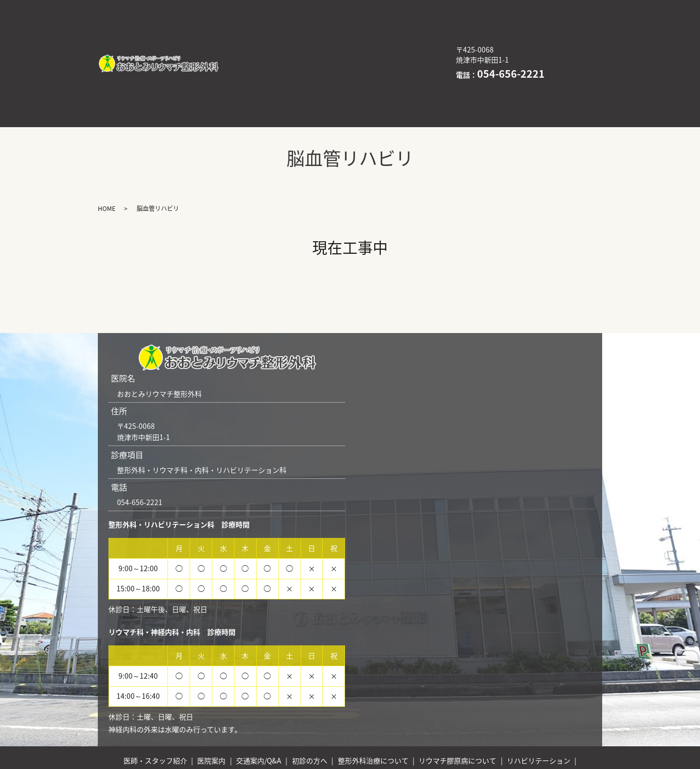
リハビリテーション (368, 39)
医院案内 (334, 7)
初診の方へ (248, 23)
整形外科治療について (326, 23)
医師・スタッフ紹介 (264, 7)
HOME (360, 71)
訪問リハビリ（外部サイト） (279, 71)
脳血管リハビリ (393, 54)
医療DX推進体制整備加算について (287, 54)
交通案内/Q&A (395, 7)
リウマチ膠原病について (271, 39)
